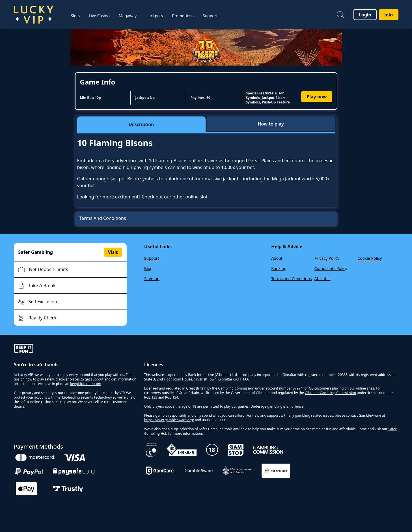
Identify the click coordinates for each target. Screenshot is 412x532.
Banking (279, 268)
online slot (196, 197)
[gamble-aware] (76, 349)
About (277, 258)
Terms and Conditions (291, 279)
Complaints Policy (331, 268)
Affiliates (323, 279)
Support (152, 258)
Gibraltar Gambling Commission (330, 393)
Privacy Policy (327, 258)
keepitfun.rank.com (86, 384)
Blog (148, 268)
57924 (297, 388)
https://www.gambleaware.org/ (169, 420)
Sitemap (152, 279)
